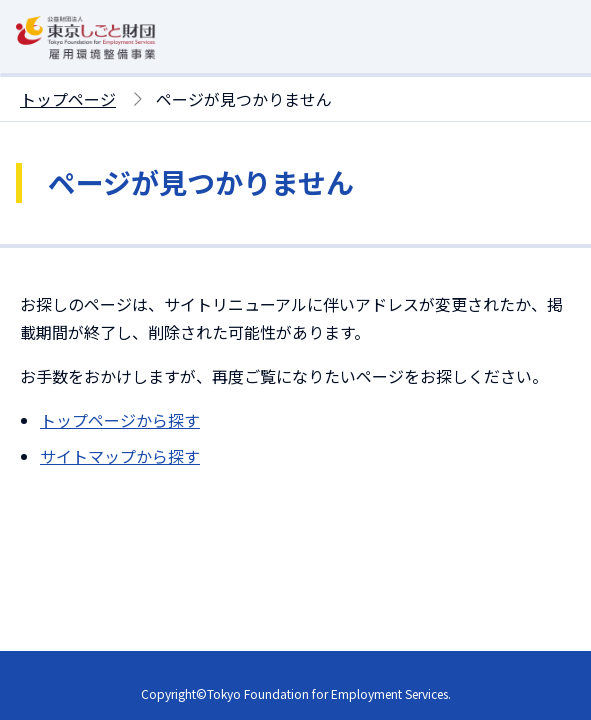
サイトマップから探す (120, 456)
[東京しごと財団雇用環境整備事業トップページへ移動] (86, 61)
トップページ (68, 99)
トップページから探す (120, 420)
